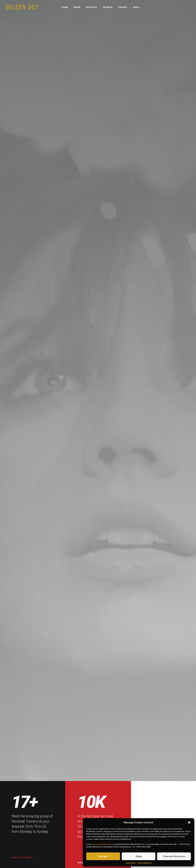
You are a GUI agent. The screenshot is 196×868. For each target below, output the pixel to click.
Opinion (108, 7)
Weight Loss (66, 841)
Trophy (123, 7)
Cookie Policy (131, 863)
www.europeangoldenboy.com (103, 844)
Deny (139, 856)
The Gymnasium (68, 831)
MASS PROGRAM (156, 192)
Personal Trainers (69, 826)
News (77, 7)
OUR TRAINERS (24, 187)
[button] (189, 822)
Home (65, 7)
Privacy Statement (144, 863)
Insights (91, 7)
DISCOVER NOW (24, 517)
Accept (103, 856)
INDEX (136, 7)
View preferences (174, 856)
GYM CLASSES (89, 192)
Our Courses (66, 836)
